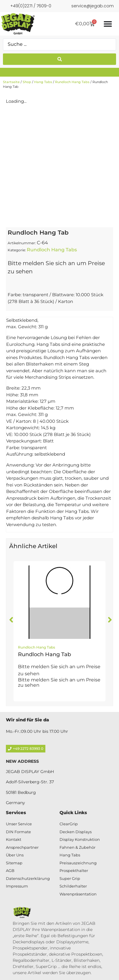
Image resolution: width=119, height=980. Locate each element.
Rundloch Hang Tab (44, 654)
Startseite (11, 82)
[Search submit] (59, 59)
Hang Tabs (43, 82)
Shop (27, 82)
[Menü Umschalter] (108, 24)
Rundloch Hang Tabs (72, 82)
